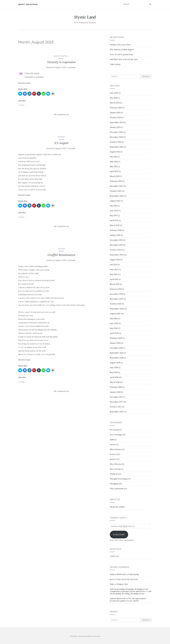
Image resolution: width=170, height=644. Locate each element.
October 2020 (116, 304)
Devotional (114, 430)
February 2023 (116, 181)
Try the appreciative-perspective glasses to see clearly (128, 600)
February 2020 (116, 338)
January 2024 (115, 127)
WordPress (96, 636)
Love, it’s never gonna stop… (122, 54)
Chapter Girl (122, 584)
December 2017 (116, 397)
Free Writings (116, 435)
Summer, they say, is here (121, 45)
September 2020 (117, 309)
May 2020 (114, 328)
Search (146, 76)
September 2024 (117, 122)
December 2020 (116, 294)
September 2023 (117, 147)
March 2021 (115, 284)
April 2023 (114, 171)
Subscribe (119, 535)
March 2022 (115, 225)
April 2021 (114, 279)
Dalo (112, 584)
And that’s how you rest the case (124, 59)
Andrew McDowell (118, 574)
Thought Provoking (118, 479)
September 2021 (117, 255)
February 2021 (116, 289)
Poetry (61, 137)
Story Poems (115, 469)
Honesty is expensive (61, 62)
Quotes (113, 459)
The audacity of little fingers (122, 50)
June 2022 (114, 211)
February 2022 (116, 230)
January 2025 (115, 113)
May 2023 (114, 166)
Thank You (114, 474)
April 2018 (114, 377)
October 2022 (116, 191)
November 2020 (117, 299)
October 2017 (115, 407)
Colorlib (80, 636)
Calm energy (115, 64)
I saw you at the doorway (127, 579)
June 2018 (114, 368)
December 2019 (116, 348)
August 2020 (115, 314)
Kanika (73, 67)
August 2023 (115, 152)
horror (113, 444)
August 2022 (115, 201)
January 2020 (115, 343)
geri (112, 579)
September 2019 (117, 353)
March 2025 (115, 103)
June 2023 (114, 162)
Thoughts (114, 484)
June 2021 (114, 269)
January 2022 (115, 235)
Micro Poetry (61, 56)
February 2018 (116, 387)
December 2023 (116, 132)
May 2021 (114, 274)
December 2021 (116, 240)
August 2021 (115, 260)
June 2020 (114, 323)
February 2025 (116, 108)
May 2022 (114, 216)
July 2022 (114, 206)
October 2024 (116, 117)
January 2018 (115, 392)
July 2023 (114, 157)
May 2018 (114, 372)
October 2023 (116, 142)
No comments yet (61, 114)
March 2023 (115, 176)
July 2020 (114, 318)
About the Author (28, 4)
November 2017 (116, 402)
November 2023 (116, 137)
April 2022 (114, 220)
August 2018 (115, 363)
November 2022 (116, 186)
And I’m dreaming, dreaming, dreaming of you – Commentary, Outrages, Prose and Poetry (130, 590)
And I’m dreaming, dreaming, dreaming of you (131, 592)
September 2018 (117, 358)
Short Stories (116, 464)
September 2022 (117, 196)
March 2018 (115, 382)
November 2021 (116, 245)
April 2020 (114, 333)
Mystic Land (85, 17)
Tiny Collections (117, 489)
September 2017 (117, 412)
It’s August (61, 143)
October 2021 (115, 250)
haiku (112, 440)
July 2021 (114, 265)
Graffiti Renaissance (61, 255)
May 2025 (114, 98)
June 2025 (114, 93)
